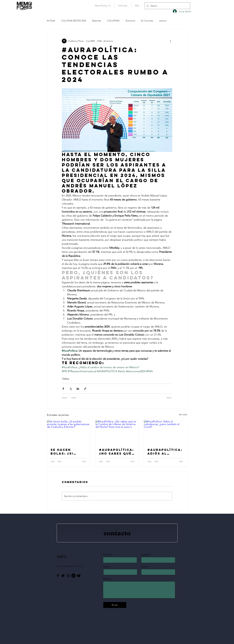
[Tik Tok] (73, 576)
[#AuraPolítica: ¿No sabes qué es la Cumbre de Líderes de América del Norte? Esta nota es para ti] (117, 432)
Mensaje (107, 579)
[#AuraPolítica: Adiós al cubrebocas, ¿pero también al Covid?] (165, 432)
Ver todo (183, 414)
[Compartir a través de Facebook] (63, 389)
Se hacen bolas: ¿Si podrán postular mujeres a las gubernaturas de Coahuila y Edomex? (67, 452)
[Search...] (167, 6)
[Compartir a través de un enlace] (85, 389)
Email (106, 567)
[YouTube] (79, 576)
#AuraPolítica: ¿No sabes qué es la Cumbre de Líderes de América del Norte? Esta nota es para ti (117, 452)
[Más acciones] (170, 41)
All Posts (51, 21)
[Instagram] (68, 576)
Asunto (144, 567)
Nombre (107, 555)
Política (66, 378)
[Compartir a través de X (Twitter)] (71, 389)
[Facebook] (58, 576)
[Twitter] (63, 576)
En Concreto (147, 21)
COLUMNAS (113, 21)
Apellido (145, 555)
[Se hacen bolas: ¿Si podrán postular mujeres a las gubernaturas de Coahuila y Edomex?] (69, 432)
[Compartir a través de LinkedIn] (78, 389)
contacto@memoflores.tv (70, 566)
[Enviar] (115, 605)
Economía (130, 21)
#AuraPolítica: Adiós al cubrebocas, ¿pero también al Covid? (165, 452)
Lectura (163, 21)
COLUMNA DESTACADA (74, 21)
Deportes (97, 21)
